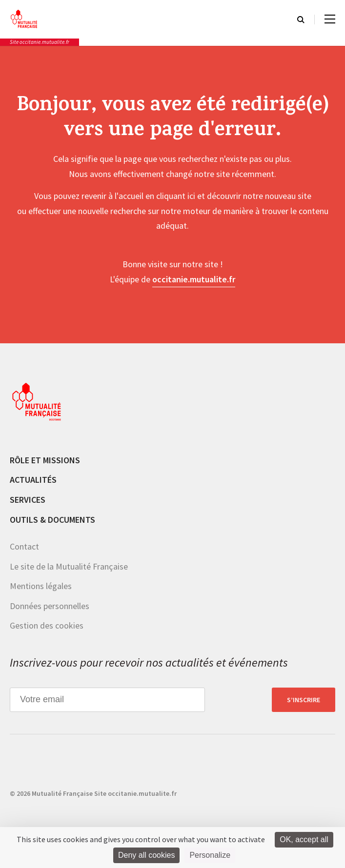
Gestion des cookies (47, 625)
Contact (24, 546)
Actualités (33, 480)
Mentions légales (41, 586)
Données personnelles (50, 606)
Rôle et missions (45, 460)
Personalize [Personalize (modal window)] (210, 855)
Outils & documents (52, 520)
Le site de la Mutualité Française (69, 566)
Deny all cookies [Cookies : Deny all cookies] (147, 855)
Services (28, 500)
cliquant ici (176, 196)
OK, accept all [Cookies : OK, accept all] (304, 839)
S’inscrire (304, 700)
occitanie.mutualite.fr (194, 279)
